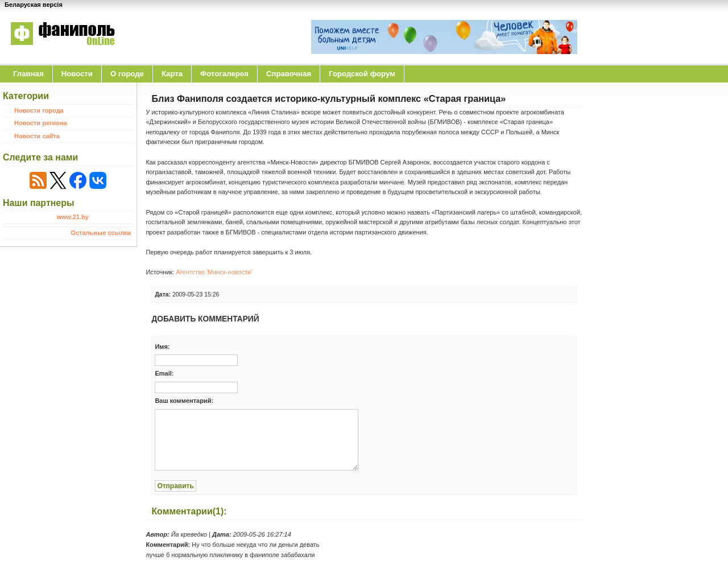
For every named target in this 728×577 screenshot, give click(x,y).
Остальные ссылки (101, 233)
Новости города (39, 110)
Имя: (162, 347)
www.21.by (72, 217)
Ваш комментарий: (184, 401)
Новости (77, 74)
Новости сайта (37, 136)
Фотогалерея (224, 74)
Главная (28, 74)
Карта (172, 74)
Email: (164, 373)
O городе (127, 74)
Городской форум (362, 74)
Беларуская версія (34, 5)
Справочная (289, 74)
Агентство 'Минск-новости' (214, 272)
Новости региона (41, 123)
